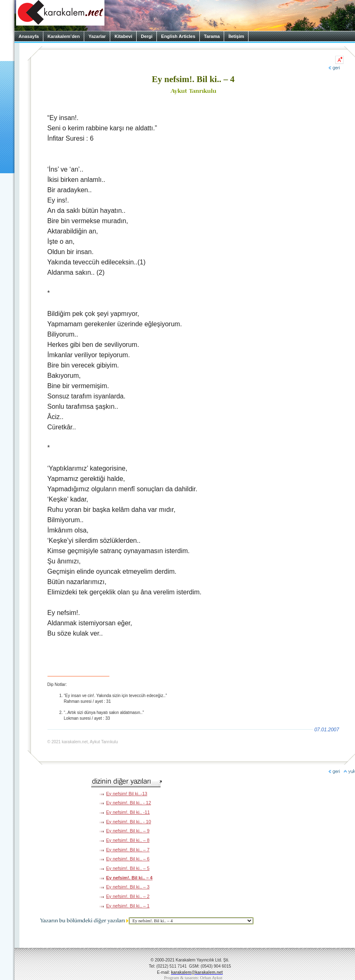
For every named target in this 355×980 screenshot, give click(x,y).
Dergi (147, 36)
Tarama (212, 36)
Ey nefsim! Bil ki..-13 (127, 794)
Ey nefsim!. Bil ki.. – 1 (128, 906)
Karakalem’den (64, 36)
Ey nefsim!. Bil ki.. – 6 (128, 859)
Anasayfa (29, 36)
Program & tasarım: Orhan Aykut (193, 978)
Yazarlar (97, 36)
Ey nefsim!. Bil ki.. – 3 (128, 887)
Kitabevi (123, 36)
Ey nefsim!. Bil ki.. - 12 (129, 803)
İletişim (236, 36)
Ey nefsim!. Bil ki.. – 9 (128, 831)
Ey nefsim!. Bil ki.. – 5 (128, 868)
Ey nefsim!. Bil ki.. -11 (128, 812)
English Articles (178, 36)
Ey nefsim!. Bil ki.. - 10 (129, 822)
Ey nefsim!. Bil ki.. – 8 (128, 840)
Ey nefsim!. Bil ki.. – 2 (128, 896)
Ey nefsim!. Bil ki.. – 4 (129, 878)
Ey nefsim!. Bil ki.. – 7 (128, 850)
